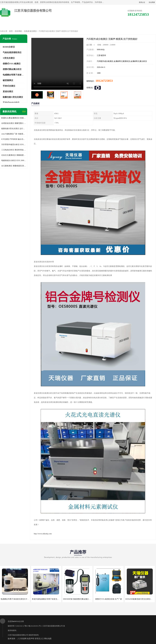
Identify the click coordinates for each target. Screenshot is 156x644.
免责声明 (31, 639)
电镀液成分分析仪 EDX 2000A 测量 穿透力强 (14, 160)
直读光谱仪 (8, 91)
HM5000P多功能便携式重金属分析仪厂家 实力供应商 (84, 599)
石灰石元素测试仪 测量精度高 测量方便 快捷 (14, 155)
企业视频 (56, 25)
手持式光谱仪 (9, 86)
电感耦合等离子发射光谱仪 (15, 75)
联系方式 (145, 25)
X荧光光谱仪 (9, 58)
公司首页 (11, 25)
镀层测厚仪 (8, 80)
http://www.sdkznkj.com (43, 534)
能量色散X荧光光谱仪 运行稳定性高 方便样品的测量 (14, 129)
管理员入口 (39, 639)
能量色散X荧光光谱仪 (13, 97)
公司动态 (100, 25)
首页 (11, 31)
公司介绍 (78, 25)
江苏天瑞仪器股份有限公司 (53, 626)
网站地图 (48, 639)
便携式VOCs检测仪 (12, 64)
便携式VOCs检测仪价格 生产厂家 (109, 599)
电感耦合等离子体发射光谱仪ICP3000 (16, 599)
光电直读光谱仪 (30, 31)
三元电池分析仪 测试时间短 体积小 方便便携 (14, 150)
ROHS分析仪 (9, 47)
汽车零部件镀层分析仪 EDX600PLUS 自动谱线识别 (14, 145)
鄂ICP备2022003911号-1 (33, 626)
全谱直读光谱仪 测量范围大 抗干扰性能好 (14, 123)
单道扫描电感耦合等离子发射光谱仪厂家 (48, 599)
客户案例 (122, 25)
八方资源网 (22, 639)
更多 (24, 112)
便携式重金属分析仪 (12, 69)
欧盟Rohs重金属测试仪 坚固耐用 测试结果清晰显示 (14, 118)
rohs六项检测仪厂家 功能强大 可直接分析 (14, 134)
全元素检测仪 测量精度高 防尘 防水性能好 (14, 166)
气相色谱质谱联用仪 (12, 52)
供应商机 (34, 25)
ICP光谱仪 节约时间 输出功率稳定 (14, 139)
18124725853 (104, 81)
